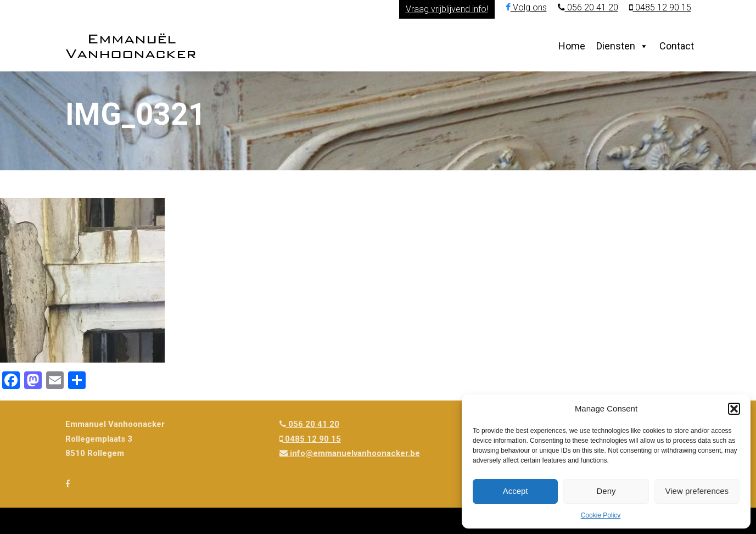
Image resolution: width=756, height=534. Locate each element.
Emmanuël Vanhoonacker (131, 46)
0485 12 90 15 (660, 7)
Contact (677, 46)
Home (572, 46)
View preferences (697, 491)
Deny (606, 491)
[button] (734, 409)
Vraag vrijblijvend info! (447, 9)
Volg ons (526, 7)
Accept (516, 491)
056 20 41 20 (588, 7)
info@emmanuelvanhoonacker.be (350, 453)
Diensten (616, 46)
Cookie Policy (601, 515)
